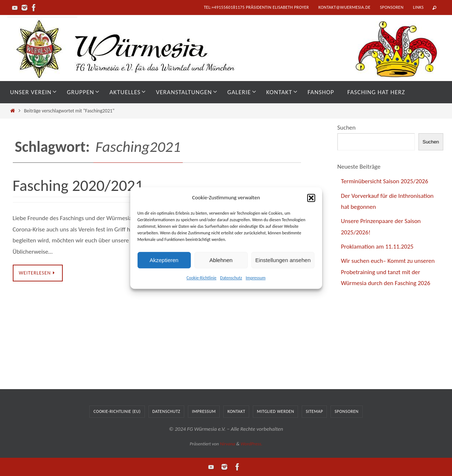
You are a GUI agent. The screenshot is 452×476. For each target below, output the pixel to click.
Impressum (256, 278)
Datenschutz (231, 278)
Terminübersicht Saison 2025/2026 (385, 181)
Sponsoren (392, 7)
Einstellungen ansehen (283, 260)
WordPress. (251, 444)
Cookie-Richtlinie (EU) (117, 411)
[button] (311, 198)
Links (418, 7)
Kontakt (236, 411)
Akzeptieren (164, 260)
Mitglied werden (275, 411)
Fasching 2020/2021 (78, 185)
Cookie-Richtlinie (201, 278)
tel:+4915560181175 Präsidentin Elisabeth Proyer (256, 7)
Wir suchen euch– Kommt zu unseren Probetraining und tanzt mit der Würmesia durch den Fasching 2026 (388, 272)
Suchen (347, 128)
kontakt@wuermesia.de (345, 7)
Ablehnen (221, 260)
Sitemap (314, 411)
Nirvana (228, 444)
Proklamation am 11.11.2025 (377, 247)
